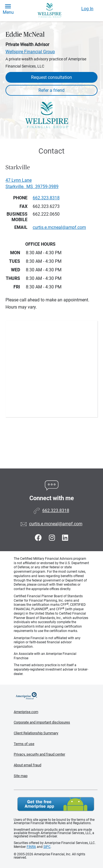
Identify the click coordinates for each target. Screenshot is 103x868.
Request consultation (51, 77)
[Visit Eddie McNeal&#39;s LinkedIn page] (65, 538)
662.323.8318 (46, 198)
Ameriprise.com (26, 712)
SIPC (47, 847)
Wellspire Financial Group (30, 52)
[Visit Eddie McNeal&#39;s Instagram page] (53, 538)
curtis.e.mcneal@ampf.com (56, 524)
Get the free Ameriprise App (56, 804)
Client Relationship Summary (36, 733)
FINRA (31, 847)
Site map (21, 776)
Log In (87, 9)
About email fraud (27, 765)
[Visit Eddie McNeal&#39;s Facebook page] (39, 538)
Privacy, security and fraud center (39, 754)
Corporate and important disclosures (42, 722)
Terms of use (24, 744)
